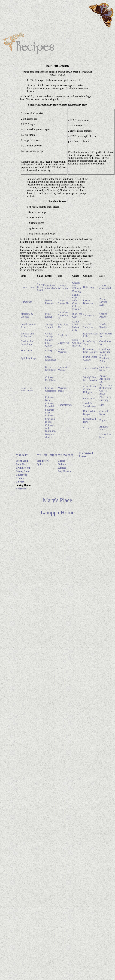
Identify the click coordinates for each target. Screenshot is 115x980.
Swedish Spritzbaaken (90, 405)
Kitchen (20, 478)
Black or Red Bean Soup (27, 343)
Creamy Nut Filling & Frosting (77, 287)
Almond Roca (103, 428)
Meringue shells (63, 389)
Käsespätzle (51, 350)
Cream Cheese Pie (63, 302)
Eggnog (103, 420)
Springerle (88, 315)
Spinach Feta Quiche (49, 343)
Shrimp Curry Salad (41, 287)
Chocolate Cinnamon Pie (63, 315)
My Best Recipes (47, 455)
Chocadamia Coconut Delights (89, 389)
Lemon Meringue (63, 350)
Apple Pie (63, 335)
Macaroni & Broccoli (27, 315)
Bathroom (21, 475)
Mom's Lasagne (49, 302)
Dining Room (23, 471)
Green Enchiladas (51, 369)
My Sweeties (65, 455)
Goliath (62, 464)
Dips (102, 405)
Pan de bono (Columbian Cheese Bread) (106, 389)
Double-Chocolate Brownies (77, 343)
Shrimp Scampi (49, 326)
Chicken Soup (28, 287)
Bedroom (21, 489)
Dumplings (26, 302)
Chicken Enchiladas (51, 379)
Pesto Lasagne (49, 315)
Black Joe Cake (77, 315)
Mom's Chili (27, 350)
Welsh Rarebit (103, 326)
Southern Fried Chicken (50, 413)
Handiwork (43, 461)
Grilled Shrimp (49, 335)
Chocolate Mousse (63, 369)
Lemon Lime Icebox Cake (76, 326)
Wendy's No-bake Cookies (90, 379)
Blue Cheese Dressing (106, 399)
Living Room (23, 468)
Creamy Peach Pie (63, 287)
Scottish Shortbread (89, 326)
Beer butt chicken (50, 436)
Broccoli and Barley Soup (27, 335)
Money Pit (22, 455)
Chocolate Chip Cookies (90, 350)
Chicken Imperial (49, 405)
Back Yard (21, 464)
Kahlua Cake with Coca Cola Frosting (76, 302)
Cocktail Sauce (104, 413)
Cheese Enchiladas (51, 358)
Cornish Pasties (103, 315)
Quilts (40, 464)
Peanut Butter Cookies (90, 358)
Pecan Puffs (89, 399)
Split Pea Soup (28, 358)
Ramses (62, 468)
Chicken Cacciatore (51, 389)
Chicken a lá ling (50, 420)
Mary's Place (57, 500)
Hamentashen (65, 405)
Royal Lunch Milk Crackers (27, 389)
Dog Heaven (64, 471)
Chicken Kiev (49, 399)
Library (20, 482)
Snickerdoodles (91, 369)
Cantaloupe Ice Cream (105, 350)
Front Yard (22, 461)
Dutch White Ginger (90, 413)
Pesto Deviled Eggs (103, 302)
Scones (87, 428)
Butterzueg (89, 287)
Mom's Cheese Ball (105, 287)
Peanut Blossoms (88, 302)
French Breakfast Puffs (104, 358)
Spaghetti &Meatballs (51, 287)
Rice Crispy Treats (89, 343)
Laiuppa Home (58, 513)
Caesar (62, 461)
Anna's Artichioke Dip (105, 379)
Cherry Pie (63, 343)
